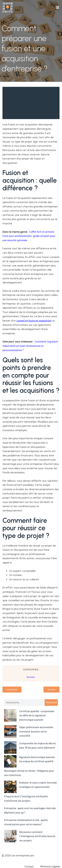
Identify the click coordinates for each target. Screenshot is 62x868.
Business (31, 677)
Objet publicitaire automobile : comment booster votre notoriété (37, 731)
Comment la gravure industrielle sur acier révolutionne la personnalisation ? (30, 346)
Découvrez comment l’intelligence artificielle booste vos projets (37, 836)
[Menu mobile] (58, 7)
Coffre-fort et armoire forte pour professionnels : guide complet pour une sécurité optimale (29, 236)
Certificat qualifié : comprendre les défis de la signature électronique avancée (37, 715)
